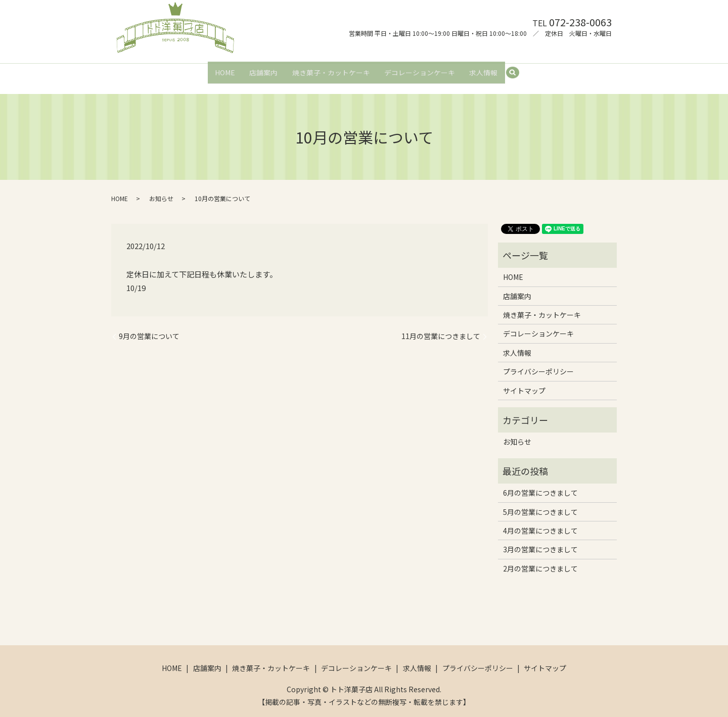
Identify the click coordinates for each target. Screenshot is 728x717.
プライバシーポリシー (538, 363)
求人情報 (486, 69)
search (519, 69)
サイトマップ (524, 381)
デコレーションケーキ (421, 69)
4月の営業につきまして (540, 521)
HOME (222, 69)
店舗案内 (262, 69)
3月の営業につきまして (540, 541)
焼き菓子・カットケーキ (331, 69)
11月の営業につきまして (441, 328)
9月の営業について (149, 328)
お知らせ (161, 190)
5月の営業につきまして (540, 503)
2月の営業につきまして (540, 559)
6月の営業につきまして (540, 484)
